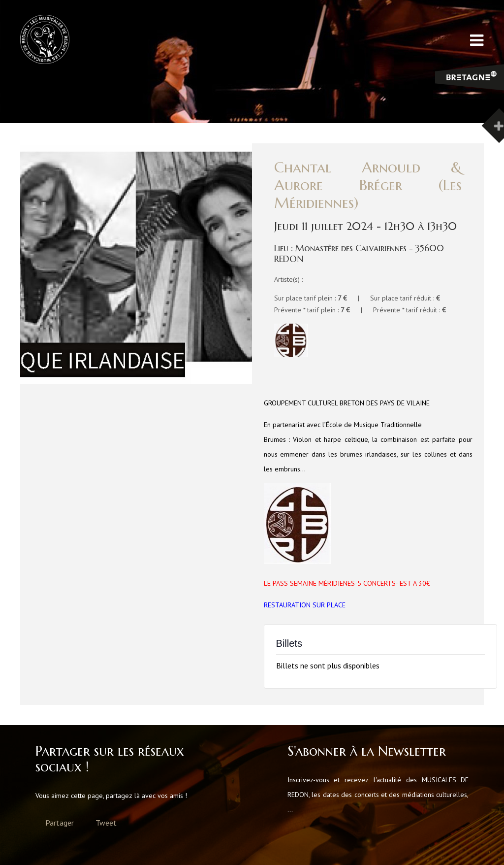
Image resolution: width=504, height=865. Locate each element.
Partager (60, 823)
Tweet (106, 823)
